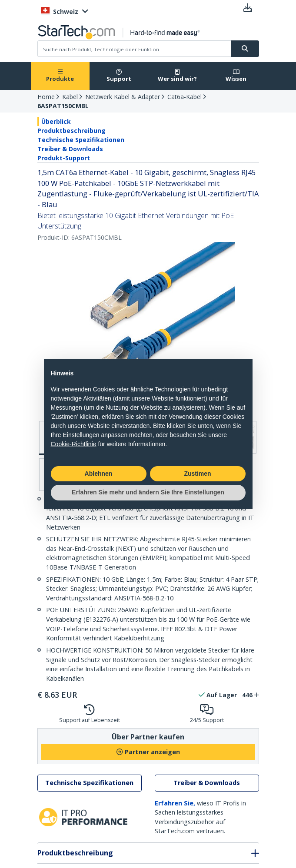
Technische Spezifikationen (81, 140)
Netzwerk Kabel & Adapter (123, 97)
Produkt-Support (64, 158)
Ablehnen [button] (99, 474)
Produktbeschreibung (72, 131)
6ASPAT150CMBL (63, 106)
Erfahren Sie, (175, 803)
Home (46, 97)
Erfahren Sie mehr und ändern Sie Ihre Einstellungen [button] (148, 492)
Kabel (70, 97)
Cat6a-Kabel (185, 97)
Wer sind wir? (177, 76)
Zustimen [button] (197, 474)
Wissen (236, 76)
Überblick (56, 121)
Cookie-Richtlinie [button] (74, 444)
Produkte (60, 76)
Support (119, 76)
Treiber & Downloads (70, 149)
